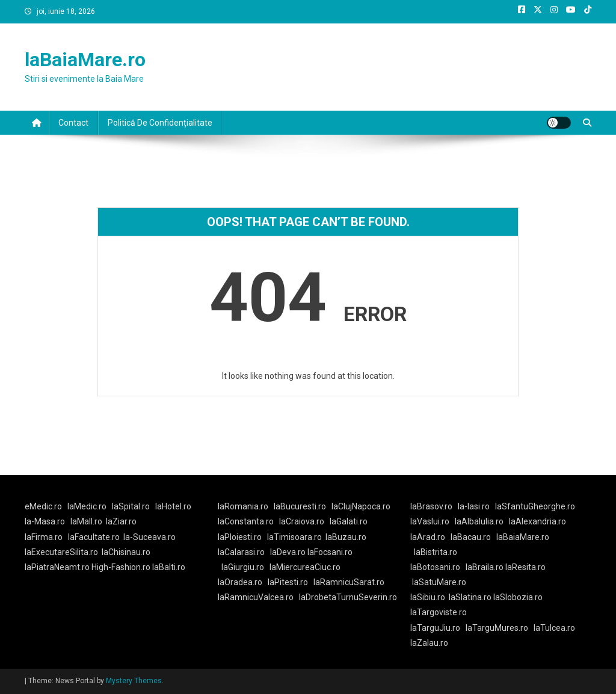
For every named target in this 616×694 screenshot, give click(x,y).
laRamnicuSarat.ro (349, 582)
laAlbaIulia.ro (479, 521)
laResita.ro (525, 567)
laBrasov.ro (431, 506)
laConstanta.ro (246, 521)
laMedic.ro (88, 506)
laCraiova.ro (302, 521)
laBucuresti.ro (300, 506)
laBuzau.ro (346, 537)
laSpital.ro (131, 506)
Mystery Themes (134, 681)
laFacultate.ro (94, 537)
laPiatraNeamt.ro (57, 567)
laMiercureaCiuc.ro (305, 567)
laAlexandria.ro (537, 521)
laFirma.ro (44, 537)
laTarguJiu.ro (438, 628)
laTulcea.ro (554, 628)
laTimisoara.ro (294, 537)
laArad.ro (428, 537)
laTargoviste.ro (439, 612)
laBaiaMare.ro (85, 60)
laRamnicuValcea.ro (256, 597)
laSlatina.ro (470, 597)
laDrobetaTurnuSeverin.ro (348, 597)
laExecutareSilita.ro (61, 552)
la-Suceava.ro (149, 537)
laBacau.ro (471, 537)
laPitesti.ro (288, 582)
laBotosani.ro (435, 567)
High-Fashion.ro (121, 567)
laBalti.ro (169, 567)
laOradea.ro (240, 582)
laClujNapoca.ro (361, 506)
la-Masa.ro (45, 521)
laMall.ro (86, 521)
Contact (73, 123)
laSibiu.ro (428, 597)
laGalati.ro (349, 521)
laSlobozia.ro (518, 597)
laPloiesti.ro (240, 537)
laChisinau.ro (126, 552)
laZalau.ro (429, 643)
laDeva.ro (288, 552)
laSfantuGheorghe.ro (535, 506)
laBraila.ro (485, 567)
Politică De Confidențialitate (160, 123)
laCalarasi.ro (241, 552)
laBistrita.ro (436, 552)
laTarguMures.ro (497, 628)
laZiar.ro (121, 521)
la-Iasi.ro (474, 506)
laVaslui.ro (433, 521)
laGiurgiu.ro (245, 567)
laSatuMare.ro (439, 582)
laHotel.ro (173, 506)
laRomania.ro (243, 506)
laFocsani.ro (329, 552)
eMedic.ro (43, 506)
